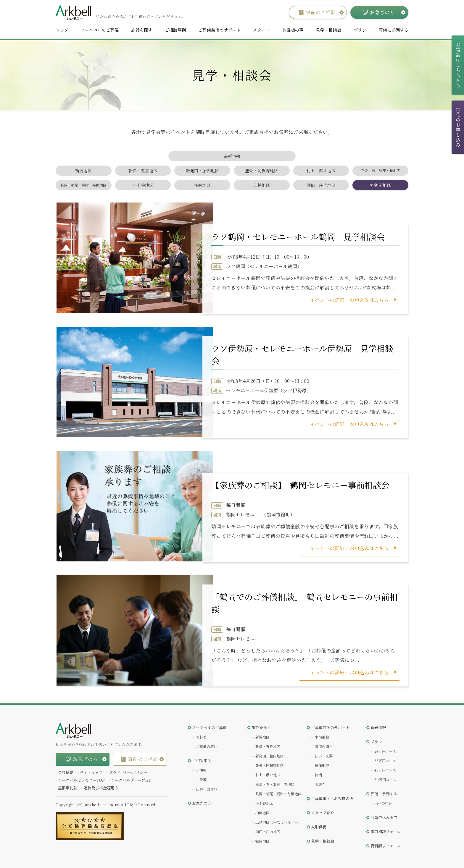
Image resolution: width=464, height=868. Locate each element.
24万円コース (385, 751)
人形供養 (319, 827)
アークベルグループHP (131, 780)
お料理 (201, 737)
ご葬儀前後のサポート (219, 30)
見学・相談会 (328, 30)
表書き (320, 784)
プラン (360, 30)
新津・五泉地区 (143, 171)
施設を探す (142, 30)
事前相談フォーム (386, 831)
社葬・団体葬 (207, 789)
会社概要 (66, 772)
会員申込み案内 (384, 817)
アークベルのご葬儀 (100, 30)
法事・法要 (324, 756)
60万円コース (385, 779)
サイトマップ (91, 772)
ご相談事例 (175, 30)
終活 (318, 775)
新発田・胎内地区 (202, 171)
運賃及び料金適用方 (101, 788)
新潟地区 (83, 171)
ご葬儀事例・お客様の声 (332, 798)
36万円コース (385, 761)
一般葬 (201, 779)
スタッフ (261, 30)
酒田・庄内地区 (321, 185)
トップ (62, 30)
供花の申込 (383, 803)
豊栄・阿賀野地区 (262, 171)
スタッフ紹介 (323, 813)
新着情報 (378, 727)
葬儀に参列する (394, 30)
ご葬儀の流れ (207, 746)
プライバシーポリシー (128, 772)
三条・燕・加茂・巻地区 (381, 170)
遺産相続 (322, 765)
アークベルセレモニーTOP (81, 780)
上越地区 (262, 185)
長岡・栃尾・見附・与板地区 (83, 185)
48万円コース (385, 770)
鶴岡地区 (383, 185)
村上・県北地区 (321, 171)
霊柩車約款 (68, 788)
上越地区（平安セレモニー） (278, 822)
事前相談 (322, 737)
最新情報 (232, 156)
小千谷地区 (143, 185)
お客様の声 (293, 30)
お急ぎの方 (202, 803)
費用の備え (324, 746)
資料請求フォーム (386, 846)
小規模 (201, 770)
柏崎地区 (202, 185)
